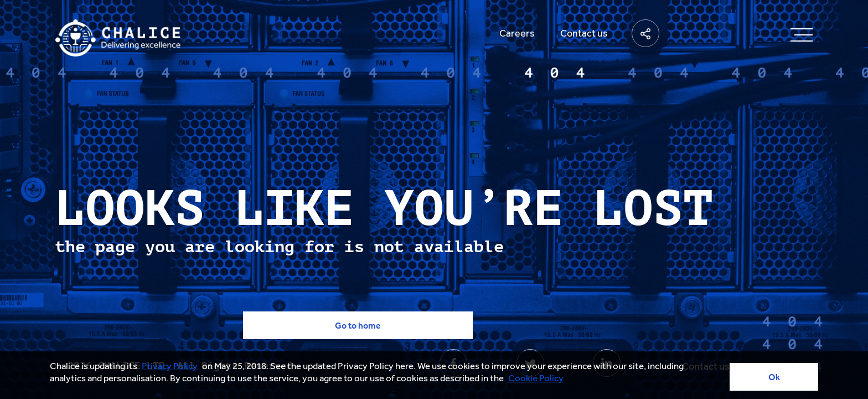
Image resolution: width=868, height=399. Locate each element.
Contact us (584, 33)
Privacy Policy (170, 366)
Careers (517, 33)
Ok (774, 377)
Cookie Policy (536, 378)
